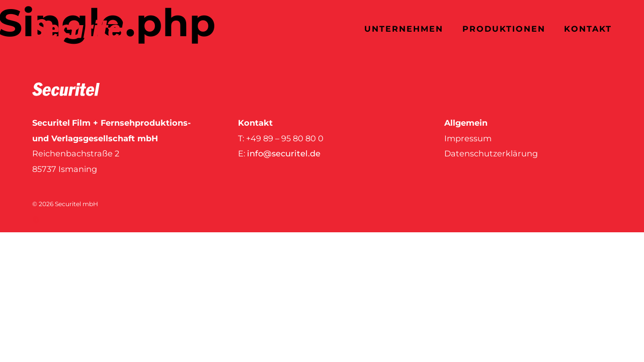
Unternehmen (404, 29)
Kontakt (588, 29)
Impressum (468, 138)
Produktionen (504, 29)
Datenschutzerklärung (491, 153)
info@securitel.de (284, 153)
